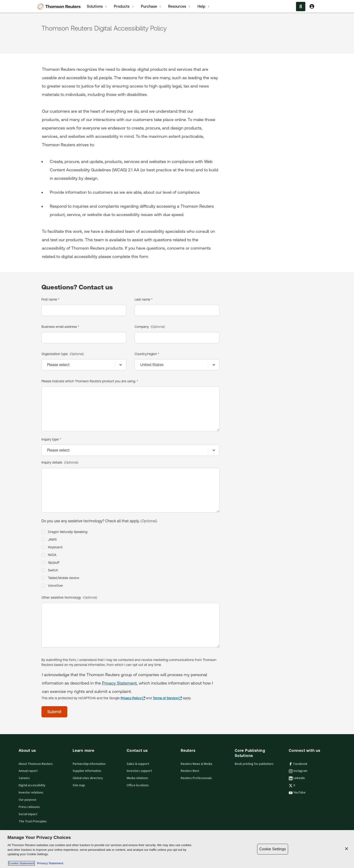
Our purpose (27, 800)
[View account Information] (312, 7)
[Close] (347, 849)
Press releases (29, 807)
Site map (79, 785)
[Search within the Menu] (301, 7)
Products (124, 7)
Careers (24, 778)
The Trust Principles (33, 821)
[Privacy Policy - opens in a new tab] (133, 698)
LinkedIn (297, 778)
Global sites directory (88, 778)
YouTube (297, 793)
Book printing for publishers (254, 764)
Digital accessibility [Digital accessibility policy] (32, 785)
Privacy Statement (119, 683)
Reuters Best (190, 771)
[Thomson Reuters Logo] (60, 7)
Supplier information (87, 771)
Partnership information (89, 764)
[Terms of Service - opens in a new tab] (167, 698)
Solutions (97, 7)
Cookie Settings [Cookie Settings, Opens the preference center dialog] (272, 849)
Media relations (137, 778)
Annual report (28, 771)
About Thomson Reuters (36, 764)
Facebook (298, 764)
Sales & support (138, 764)
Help (204, 7)
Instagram (298, 771)
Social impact (28, 814)
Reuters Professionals (196, 778)
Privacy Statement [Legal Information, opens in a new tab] (49, 863)
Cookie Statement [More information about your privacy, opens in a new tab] (21, 863)
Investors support (139, 771)
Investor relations (31, 793)
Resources (179, 7)
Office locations (138, 785)
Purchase (151, 7)
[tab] (97, 6)
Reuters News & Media (196, 764)
